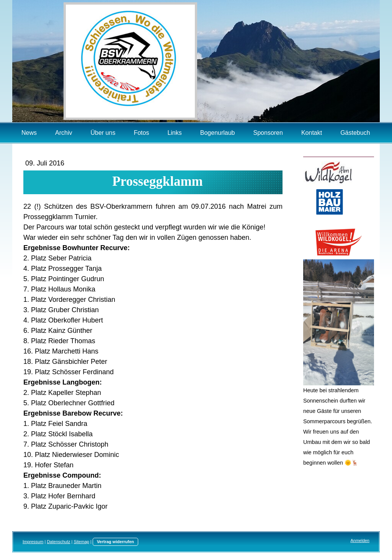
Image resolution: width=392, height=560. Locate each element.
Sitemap (82, 542)
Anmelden (360, 540)
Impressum (33, 542)
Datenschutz (58, 542)
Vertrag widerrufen (115, 542)
